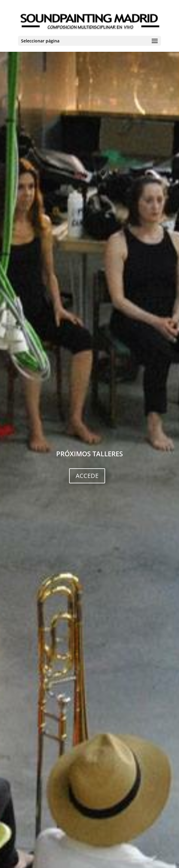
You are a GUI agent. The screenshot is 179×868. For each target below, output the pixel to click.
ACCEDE (87, 476)
